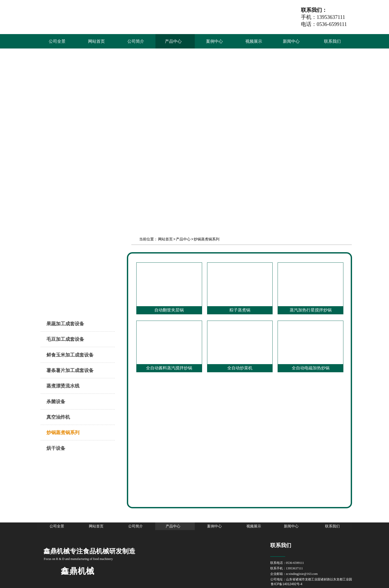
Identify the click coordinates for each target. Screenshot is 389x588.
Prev (7, 125)
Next (382, 125)
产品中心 (183, 239)
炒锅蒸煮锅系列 (207, 239)
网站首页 (165, 239)
